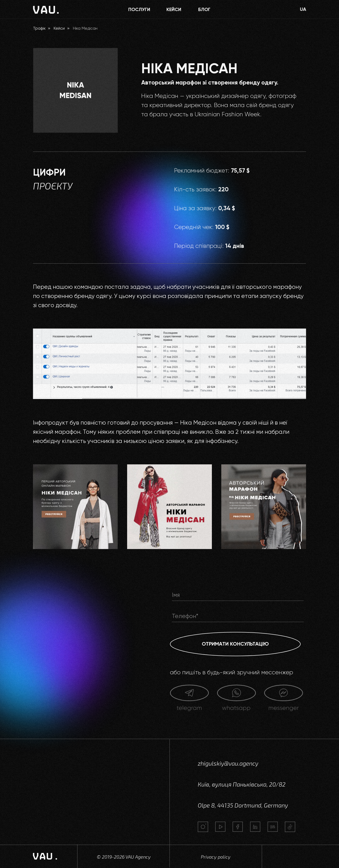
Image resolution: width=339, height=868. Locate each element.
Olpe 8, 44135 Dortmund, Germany (243, 805)
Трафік (39, 28)
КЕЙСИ (174, 9)
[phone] (238, 616)
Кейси (59, 28)
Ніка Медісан (85, 28)
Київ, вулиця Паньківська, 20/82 (242, 784)
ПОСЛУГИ (139, 9)
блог (204, 9)
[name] (238, 595)
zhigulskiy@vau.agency (228, 763)
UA (303, 9)
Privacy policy (216, 857)
